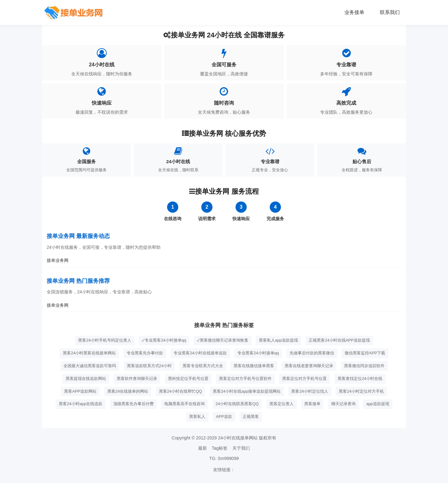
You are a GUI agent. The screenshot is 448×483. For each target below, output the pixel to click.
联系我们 (390, 12)
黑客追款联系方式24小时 (149, 366)
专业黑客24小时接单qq (258, 353)
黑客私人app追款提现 (278, 340)
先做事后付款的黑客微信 (312, 353)
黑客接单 (312, 404)
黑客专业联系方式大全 (203, 366)
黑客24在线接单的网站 (128, 391)
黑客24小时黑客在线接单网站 (89, 353)
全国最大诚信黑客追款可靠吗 (90, 366)
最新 (203, 448)
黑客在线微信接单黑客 (254, 366)
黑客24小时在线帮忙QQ (181, 391)
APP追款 (224, 417)
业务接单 (354, 12)
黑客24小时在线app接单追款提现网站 (247, 391)
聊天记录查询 (343, 404)
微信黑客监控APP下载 (365, 353)
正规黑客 (251, 417)
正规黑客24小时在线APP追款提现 (339, 340)
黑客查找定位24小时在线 (360, 379)
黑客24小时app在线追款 (81, 404)
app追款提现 (378, 404)
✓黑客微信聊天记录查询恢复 (223, 340)
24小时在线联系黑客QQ (237, 404)
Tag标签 (220, 448)
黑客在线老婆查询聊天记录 (309, 366)
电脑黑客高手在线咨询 (184, 404)
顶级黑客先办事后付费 (133, 404)
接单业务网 (58, 260)
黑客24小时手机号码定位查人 (105, 340)
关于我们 (241, 448)
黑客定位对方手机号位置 (304, 379)
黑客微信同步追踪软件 (364, 366)
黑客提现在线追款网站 (86, 379)
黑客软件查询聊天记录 (137, 379)
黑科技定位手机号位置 (188, 379)
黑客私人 (197, 417)
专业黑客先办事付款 (145, 353)
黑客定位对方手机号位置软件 (245, 379)
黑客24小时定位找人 (310, 391)
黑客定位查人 (282, 404)
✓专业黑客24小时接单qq (164, 340)
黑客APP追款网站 (80, 391)
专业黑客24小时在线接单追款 (200, 353)
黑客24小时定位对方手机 (361, 391)
